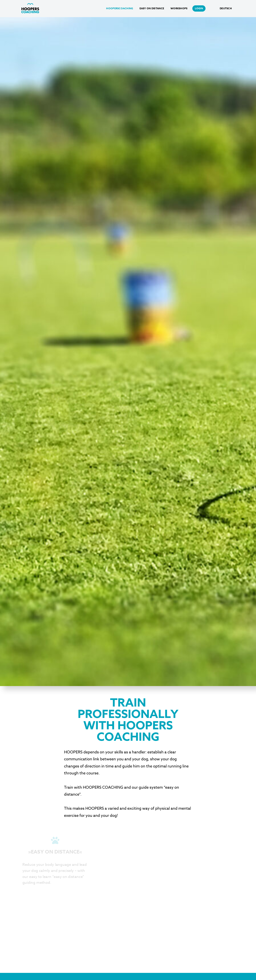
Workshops (179, 8)
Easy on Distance (152, 8)
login (199, 8)
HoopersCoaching (120, 8)
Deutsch (226, 8)
